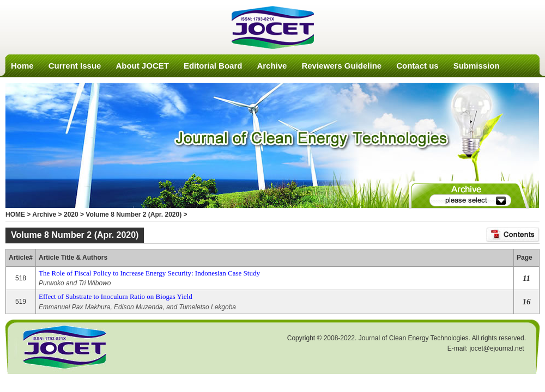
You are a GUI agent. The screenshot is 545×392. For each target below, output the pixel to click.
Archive (272, 66)
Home (22, 66)
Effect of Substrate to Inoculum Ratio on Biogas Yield (116, 296)
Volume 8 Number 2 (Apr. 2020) (134, 215)
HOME (15, 215)
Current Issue (75, 66)
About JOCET (142, 66)
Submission (477, 66)
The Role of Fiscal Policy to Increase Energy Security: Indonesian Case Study (149, 273)
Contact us (417, 66)
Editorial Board (213, 66)
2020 (71, 215)
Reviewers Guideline (341, 66)
